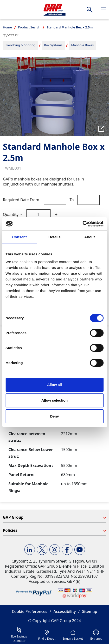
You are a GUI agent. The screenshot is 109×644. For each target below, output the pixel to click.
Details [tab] (55, 237)
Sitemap (90, 611)
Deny (54, 416)
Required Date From (21, 200)
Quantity (11, 214)
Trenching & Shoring (20, 45)
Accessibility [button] (65, 611)
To (72, 200)
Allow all (54, 385)
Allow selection (54, 400)
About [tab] (90, 237)
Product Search (29, 27)
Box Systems (53, 45)
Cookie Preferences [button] (29, 611)
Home (7, 27)
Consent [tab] (19, 237)
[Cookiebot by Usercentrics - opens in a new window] (82, 224)
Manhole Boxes (82, 45)
